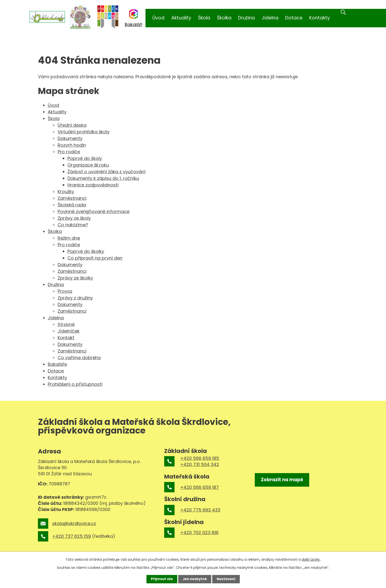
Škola (204, 18)
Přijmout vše (160, 579)
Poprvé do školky (86, 251)
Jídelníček (69, 331)
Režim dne (69, 238)
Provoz (65, 291)
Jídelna (270, 18)
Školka (224, 18)
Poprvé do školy (85, 158)
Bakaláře (57, 364)
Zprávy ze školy (74, 218)
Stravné (66, 324)
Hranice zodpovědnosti (93, 185)
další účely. (311, 559)
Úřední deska (72, 125)
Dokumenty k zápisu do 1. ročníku (103, 178)
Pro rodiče (69, 152)
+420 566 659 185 (200, 458)
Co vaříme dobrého (79, 358)
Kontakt (66, 338)
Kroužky (66, 192)
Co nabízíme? (73, 225)
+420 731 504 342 (200, 464)
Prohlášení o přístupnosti (75, 384)
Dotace (294, 18)
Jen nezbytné (195, 579)
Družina (246, 18)
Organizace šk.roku (88, 165)
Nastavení (227, 579)
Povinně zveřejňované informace (94, 211)
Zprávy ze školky (75, 278)
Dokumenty (70, 138)
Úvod (158, 18)
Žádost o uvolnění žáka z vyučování (106, 172)
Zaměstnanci (72, 198)
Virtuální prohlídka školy (84, 132)
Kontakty (320, 18)
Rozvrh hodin (72, 145)
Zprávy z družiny (75, 298)
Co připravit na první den (95, 258)
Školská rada (72, 205)
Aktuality (181, 18)
